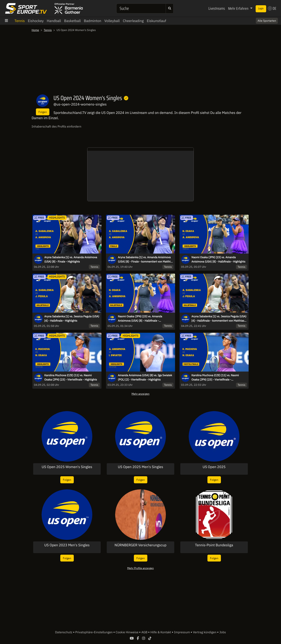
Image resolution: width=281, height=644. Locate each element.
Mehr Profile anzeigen (140, 568)
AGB (145, 632)
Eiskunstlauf (156, 21)
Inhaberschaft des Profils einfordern (56, 127)
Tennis (20, 21)
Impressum (182, 632)
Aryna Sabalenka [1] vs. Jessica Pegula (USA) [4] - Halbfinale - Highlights (72, 318)
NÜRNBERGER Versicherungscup (140, 545)
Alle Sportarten (267, 21)
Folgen (43, 112)
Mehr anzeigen (140, 394)
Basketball (72, 21)
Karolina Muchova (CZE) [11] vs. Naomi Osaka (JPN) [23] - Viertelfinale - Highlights (71, 377)
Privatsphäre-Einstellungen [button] (94, 632)
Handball (54, 21)
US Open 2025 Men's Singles (140, 467)
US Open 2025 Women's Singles (67, 467)
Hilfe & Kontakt (161, 632)
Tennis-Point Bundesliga (214, 545)
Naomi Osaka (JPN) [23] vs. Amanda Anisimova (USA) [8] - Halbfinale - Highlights (218, 259)
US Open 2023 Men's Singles (67, 545)
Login (261, 9)
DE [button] (272, 8)
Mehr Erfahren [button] (239, 8)
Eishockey (36, 21)
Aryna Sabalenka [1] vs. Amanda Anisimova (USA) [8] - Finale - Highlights (71, 259)
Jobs (223, 632)
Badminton (93, 21)
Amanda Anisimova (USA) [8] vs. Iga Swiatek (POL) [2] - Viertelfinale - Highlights (145, 377)
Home (35, 30)
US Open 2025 (214, 467)
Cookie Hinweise (127, 632)
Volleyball (112, 21)
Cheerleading (133, 21)
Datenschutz (64, 632)
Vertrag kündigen (205, 632)
